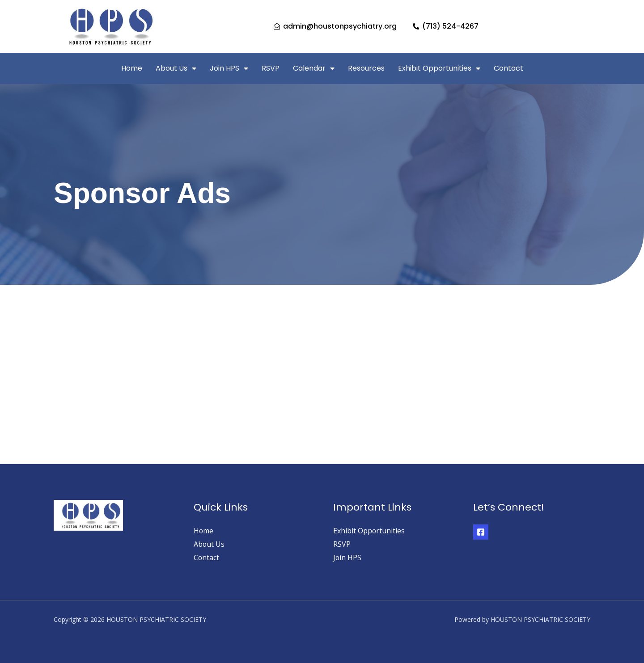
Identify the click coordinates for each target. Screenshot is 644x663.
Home (132, 68)
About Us (176, 68)
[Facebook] (481, 532)
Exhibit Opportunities (439, 68)
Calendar (314, 68)
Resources (366, 68)
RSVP (271, 68)
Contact (508, 68)
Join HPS (229, 68)
